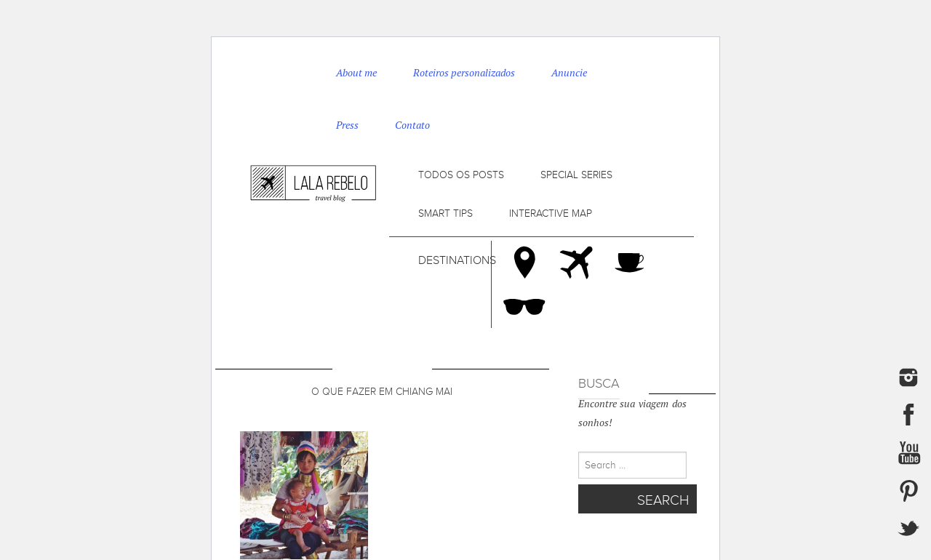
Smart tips (445, 213)
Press (347, 125)
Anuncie (569, 73)
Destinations (457, 260)
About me (356, 73)
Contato (412, 125)
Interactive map (551, 213)
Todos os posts (461, 175)
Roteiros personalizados (464, 73)
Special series (576, 175)
